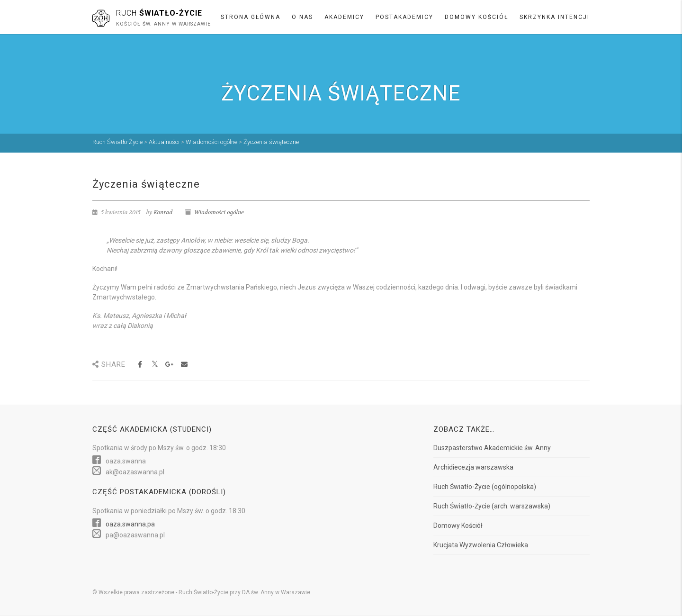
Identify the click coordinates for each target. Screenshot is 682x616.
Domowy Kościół (476, 17)
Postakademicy (404, 17)
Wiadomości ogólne (219, 212)
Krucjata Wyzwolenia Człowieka (481, 545)
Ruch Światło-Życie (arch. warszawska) (492, 506)
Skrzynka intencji (555, 17)
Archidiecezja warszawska (473, 467)
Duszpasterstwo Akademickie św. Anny (492, 448)
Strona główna (251, 17)
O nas (302, 17)
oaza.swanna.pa (130, 524)
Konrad (163, 212)
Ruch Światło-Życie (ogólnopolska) (485, 487)
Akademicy (344, 17)
